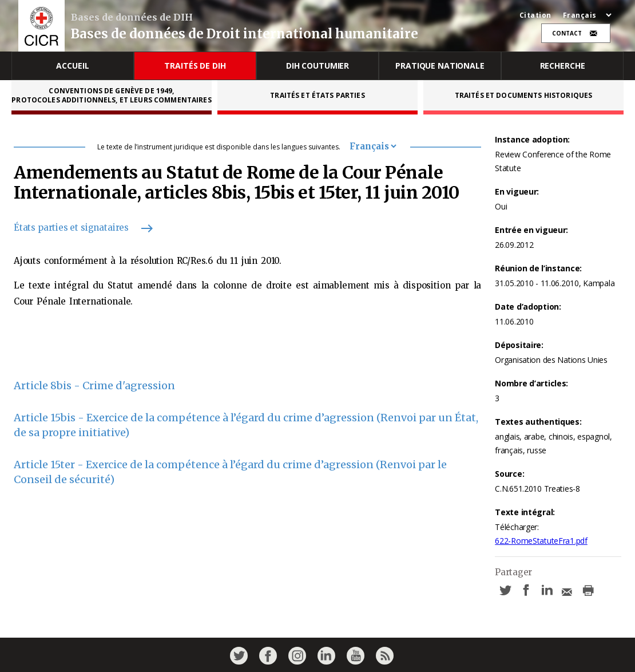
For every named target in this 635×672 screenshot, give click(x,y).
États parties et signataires (78, 228)
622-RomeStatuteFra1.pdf (541, 541)
